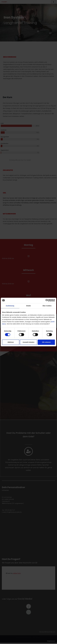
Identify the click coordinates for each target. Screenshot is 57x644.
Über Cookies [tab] (47, 306)
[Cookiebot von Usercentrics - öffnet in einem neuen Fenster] (47, 300)
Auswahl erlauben (28, 342)
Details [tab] (28, 306)
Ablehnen (11, 342)
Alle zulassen (46, 342)
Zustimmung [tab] (10, 306)
